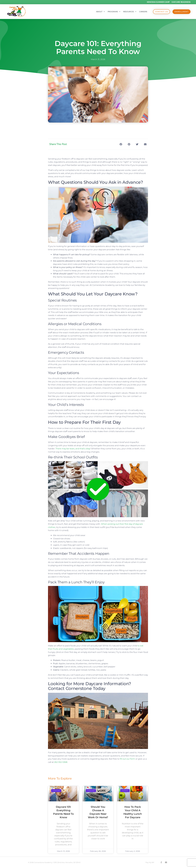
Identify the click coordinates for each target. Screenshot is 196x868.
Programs (114, 12)
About (100, 12)
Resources (130, 12)
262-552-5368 (61, 762)
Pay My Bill (150, 862)
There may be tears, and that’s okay (73, 449)
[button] (121, 144)
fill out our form (127, 759)
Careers (143, 12)
